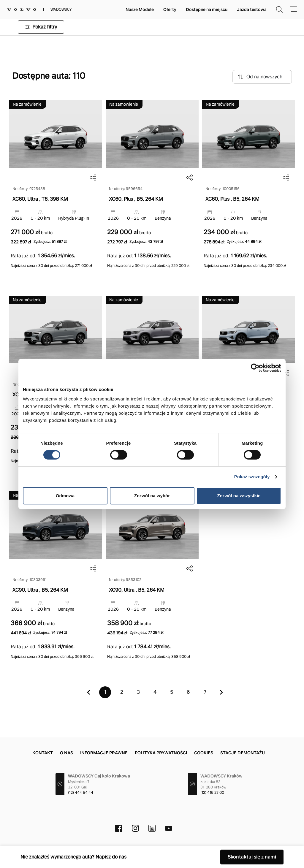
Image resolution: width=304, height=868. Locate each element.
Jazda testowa (252, 9)
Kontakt (43, 753)
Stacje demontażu (243, 753)
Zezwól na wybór (152, 496)
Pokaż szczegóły (252, 477)
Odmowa (65, 496)
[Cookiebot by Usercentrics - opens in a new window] (255, 368)
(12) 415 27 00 (212, 793)
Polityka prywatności (161, 753)
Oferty (170, 9)
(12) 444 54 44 (81, 793)
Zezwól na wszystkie (239, 496)
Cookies (204, 753)
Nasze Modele (140, 9)
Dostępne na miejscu (207, 9)
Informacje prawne (104, 753)
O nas (66, 753)
